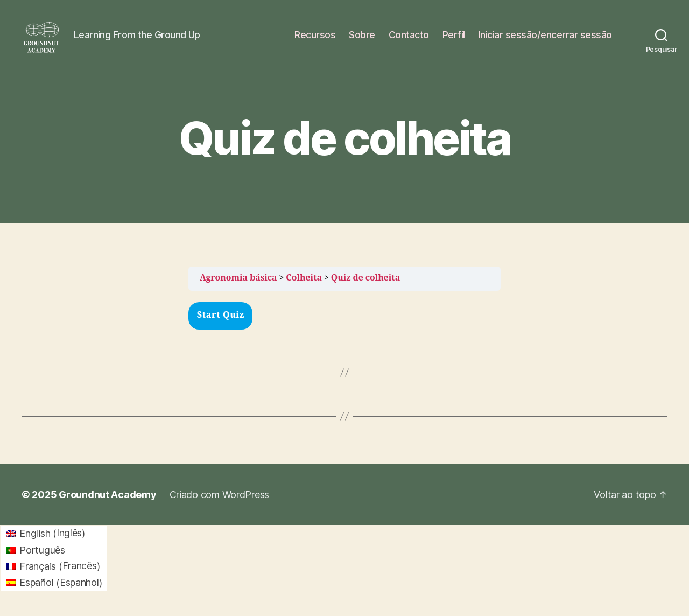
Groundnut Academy (107, 503)
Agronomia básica (238, 287)
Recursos (315, 39)
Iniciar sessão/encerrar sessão (545, 39)
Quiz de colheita (365, 287)
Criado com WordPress (220, 503)
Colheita (304, 287)
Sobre (362, 39)
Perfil (454, 39)
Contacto (409, 39)
